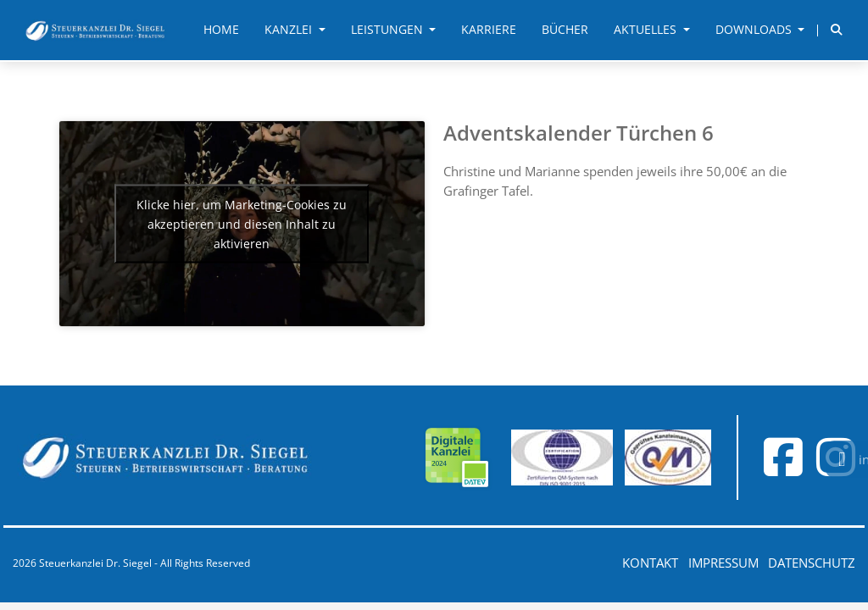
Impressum (723, 563)
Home (221, 30)
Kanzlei (290, 30)
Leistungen (389, 30)
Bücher (565, 30)
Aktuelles (647, 30)
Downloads (755, 30)
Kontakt (650, 563)
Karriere (489, 30)
